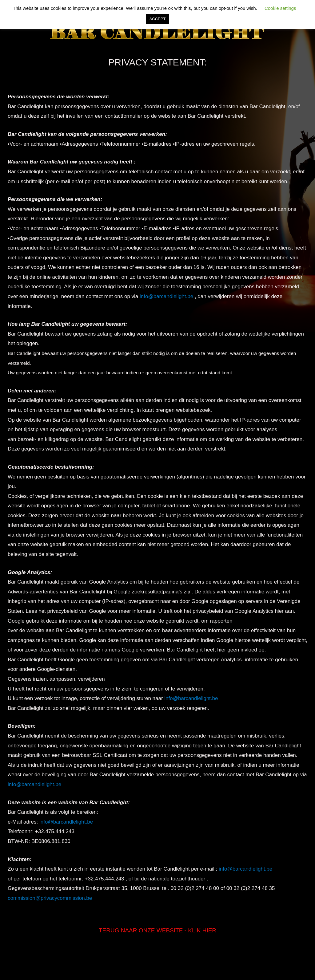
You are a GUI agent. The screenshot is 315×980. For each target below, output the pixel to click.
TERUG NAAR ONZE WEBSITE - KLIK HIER (157, 930)
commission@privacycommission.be (50, 898)
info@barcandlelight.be (166, 296)
